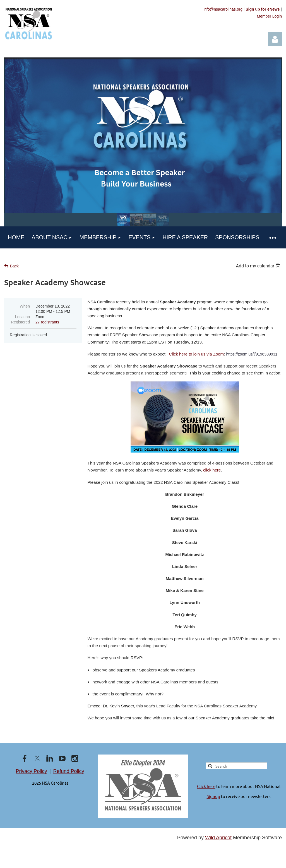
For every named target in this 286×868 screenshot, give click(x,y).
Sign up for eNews (263, 9)
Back (14, 266)
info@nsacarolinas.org (223, 9)
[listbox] (259, 266)
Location (22, 317)
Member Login (270, 16)
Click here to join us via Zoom (196, 354)
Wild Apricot (218, 838)
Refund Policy (69, 771)
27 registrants (47, 322)
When (25, 306)
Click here (206, 786)
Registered (20, 322)
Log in (275, 39)
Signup (213, 796)
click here (212, 470)
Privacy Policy (32, 771)
